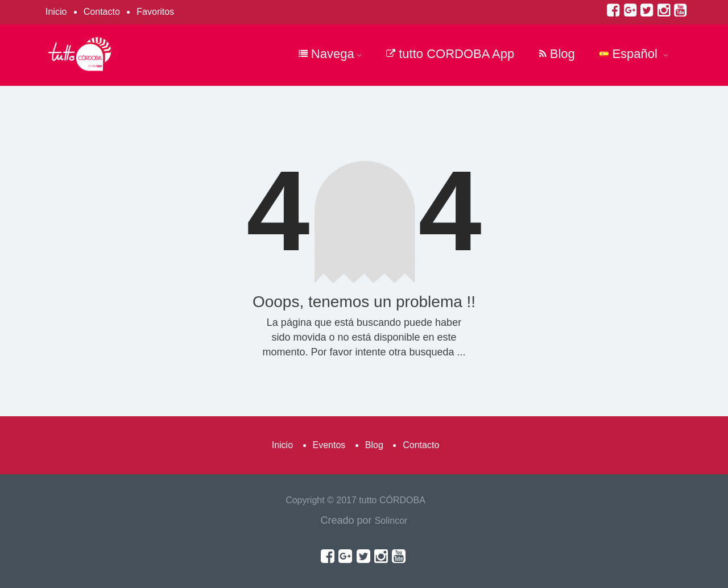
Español (634, 54)
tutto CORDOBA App (450, 54)
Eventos (329, 445)
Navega (330, 54)
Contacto (102, 12)
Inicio (56, 12)
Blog (557, 54)
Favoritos (155, 12)
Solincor (391, 521)
